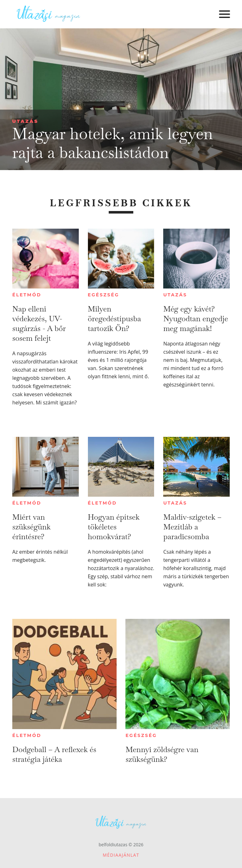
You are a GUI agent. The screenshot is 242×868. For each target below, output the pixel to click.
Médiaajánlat (121, 855)
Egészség (104, 295)
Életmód (27, 295)
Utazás (25, 121)
